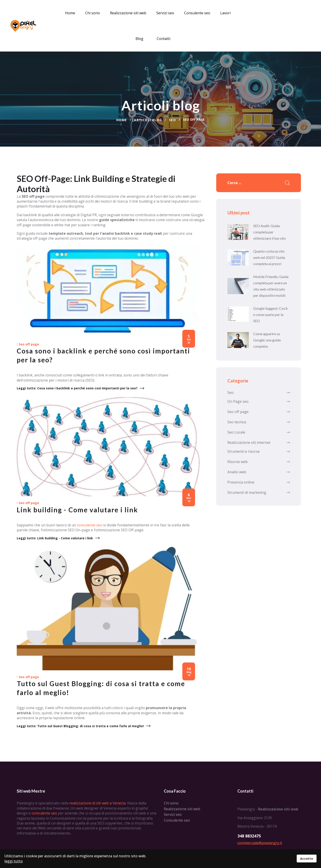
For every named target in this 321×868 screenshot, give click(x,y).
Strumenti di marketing (259, 492)
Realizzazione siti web (128, 13)
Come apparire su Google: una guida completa (267, 340)
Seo (259, 392)
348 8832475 (249, 836)
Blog (139, 39)
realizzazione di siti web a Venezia (98, 804)
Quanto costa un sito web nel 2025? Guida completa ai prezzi (269, 257)
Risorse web (259, 461)
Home (70, 13)
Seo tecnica (259, 422)
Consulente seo (197, 13)
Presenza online (259, 482)
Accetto (307, 859)
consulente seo (90, 525)
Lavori (225, 13)
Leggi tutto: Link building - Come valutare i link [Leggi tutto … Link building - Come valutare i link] (55, 539)
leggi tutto (14, 861)
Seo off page (29, 345)
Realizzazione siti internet (259, 442)
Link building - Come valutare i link (77, 510)
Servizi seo (165, 13)
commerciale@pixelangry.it (260, 843)
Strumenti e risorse (259, 451)
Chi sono (93, 13)
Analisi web (259, 471)
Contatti (164, 39)
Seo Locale (259, 432)
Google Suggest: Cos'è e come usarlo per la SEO (270, 314)
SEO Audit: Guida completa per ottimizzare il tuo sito (270, 232)
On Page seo (259, 401)
